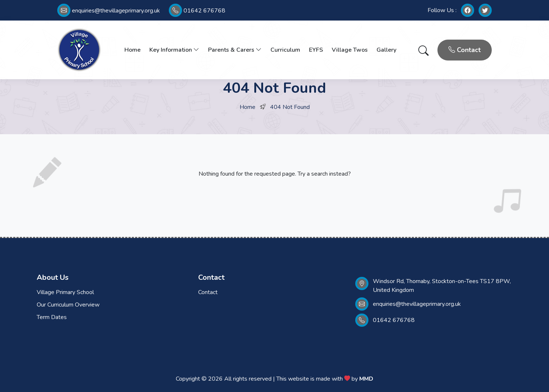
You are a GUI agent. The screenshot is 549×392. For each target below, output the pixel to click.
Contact (465, 50)
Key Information (174, 50)
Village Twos (350, 50)
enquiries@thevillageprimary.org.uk (109, 11)
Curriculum (285, 50)
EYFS (316, 50)
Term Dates (52, 317)
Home (132, 50)
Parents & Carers (235, 50)
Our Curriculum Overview (68, 305)
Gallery (386, 50)
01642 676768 (197, 11)
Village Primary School (65, 292)
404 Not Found (290, 107)
